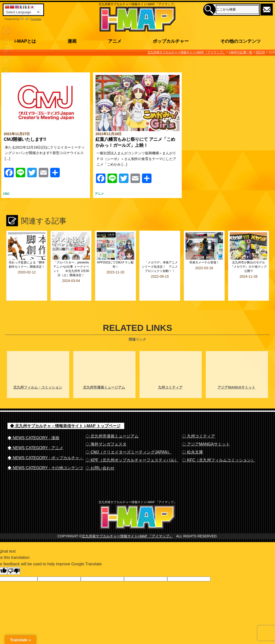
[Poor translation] (14, 568)
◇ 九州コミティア (198, 423)
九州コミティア (170, 374)
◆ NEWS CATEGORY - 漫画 (33, 425)
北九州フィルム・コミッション (38, 374)
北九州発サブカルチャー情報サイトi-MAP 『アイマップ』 (127, 533)
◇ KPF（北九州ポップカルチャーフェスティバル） (132, 447)
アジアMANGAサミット (236, 374)
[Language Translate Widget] (23, 12)
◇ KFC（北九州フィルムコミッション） (218, 447)
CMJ (6, 194)
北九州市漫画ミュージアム (104, 374)
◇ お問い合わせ (100, 455)
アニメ (99, 194)
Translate (31, 19)
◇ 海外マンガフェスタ (106, 431)
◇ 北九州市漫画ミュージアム (112, 423)
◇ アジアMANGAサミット (206, 431)
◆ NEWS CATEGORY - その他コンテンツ (45, 455)
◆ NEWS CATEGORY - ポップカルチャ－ (45, 445)
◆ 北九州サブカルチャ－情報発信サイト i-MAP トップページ (65, 413)
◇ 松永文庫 (192, 439)
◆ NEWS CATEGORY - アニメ (35, 435)
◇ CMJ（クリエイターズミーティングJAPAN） (128, 439)
